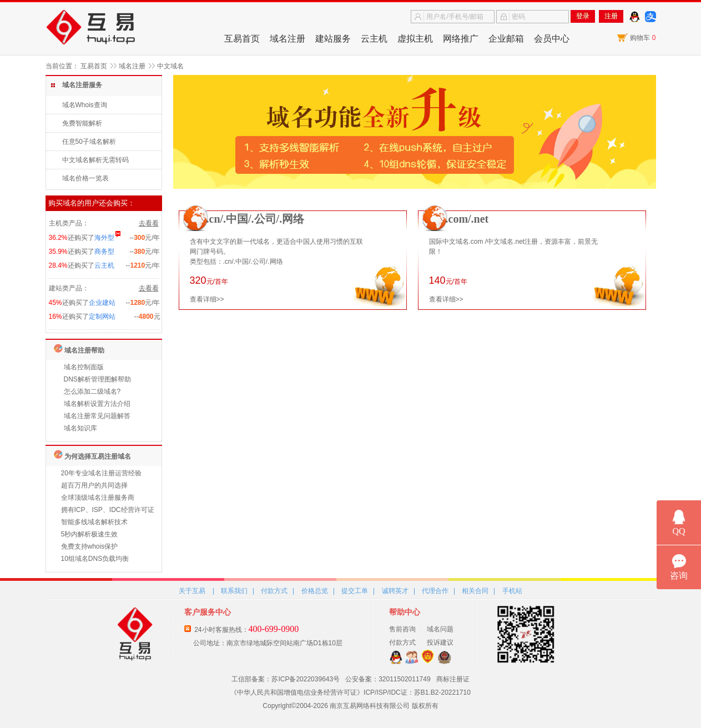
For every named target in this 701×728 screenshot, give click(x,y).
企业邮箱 (506, 39)
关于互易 (192, 591)
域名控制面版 (84, 367)
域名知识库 (80, 428)
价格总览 (315, 591)
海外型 (104, 238)
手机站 (512, 591)
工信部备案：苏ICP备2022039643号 (286, 679)
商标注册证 (453, 679)
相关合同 (475, 591)
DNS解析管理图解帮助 (97, 379)
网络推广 (461, 39)
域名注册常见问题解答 (97, 416)
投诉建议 (440, 642)
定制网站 (102, 317)
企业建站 (102, 303)
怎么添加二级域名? (92, 391)
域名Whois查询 (85, 105)
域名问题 (440, 629)
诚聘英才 (395, 591)
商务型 (104, 252)
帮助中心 (405, 612)
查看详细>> (207, 299)
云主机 (374, 39)
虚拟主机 (415, 39)
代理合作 (435, 591)
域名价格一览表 (85, 178)
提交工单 (355, 591)
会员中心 (552, 39)
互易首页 (242, 39)
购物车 (643, 38)
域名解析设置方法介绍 (97, 404)
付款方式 (274, 591)
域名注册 (288, 39)
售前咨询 (402, 629)
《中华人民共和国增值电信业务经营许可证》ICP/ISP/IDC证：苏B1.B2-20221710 (350, 692)
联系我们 (234, 591)
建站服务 (333, 39)
